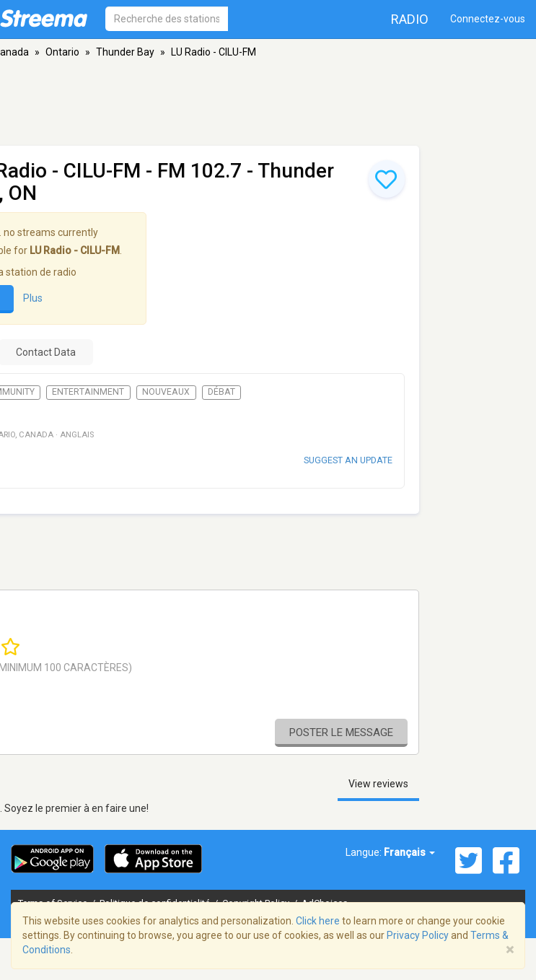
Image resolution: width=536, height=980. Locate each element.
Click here (318, 921)
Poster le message (341, 732)
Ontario (62, 52)
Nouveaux (166, 392)
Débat (221, 392)
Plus (33, 298)
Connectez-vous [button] (488, 19)
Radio (410, 19)
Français (409, 852)
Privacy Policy (418, 935)
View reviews (378, 784)
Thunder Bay (125, 52)
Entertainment (88, 392)
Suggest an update (348, 460)
